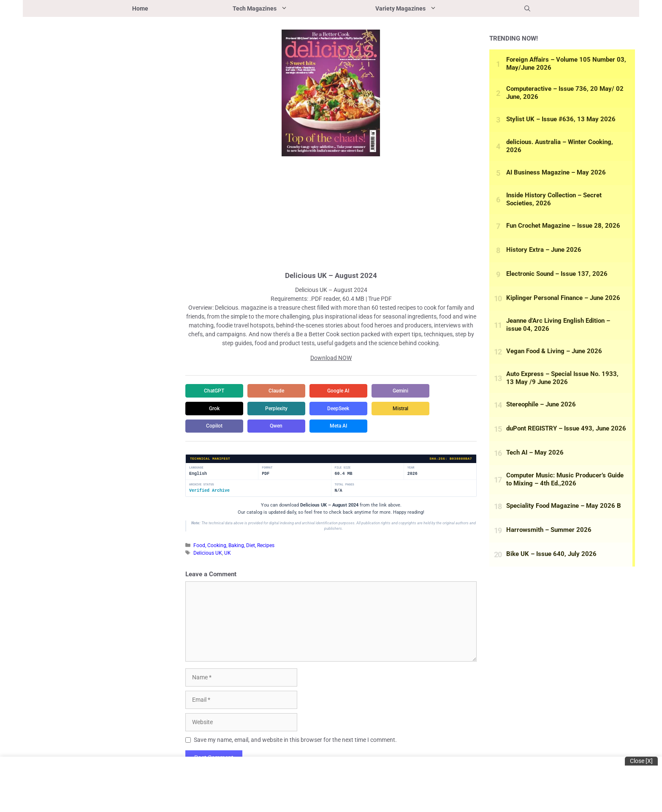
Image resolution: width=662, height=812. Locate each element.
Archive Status (202, 485)
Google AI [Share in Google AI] (342, 391)
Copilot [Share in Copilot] (215, 426)
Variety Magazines (429, 8)
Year (411, 468)
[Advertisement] (331, 213)
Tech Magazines (283, 8)
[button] (527, 8)
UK (228, 553)
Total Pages (345, 485)
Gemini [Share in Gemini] (405, 391)
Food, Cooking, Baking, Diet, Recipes (234, 546)
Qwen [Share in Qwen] (278, 426)
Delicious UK (208, 553)
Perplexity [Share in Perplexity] (278, 409)
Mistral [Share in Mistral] (405, 409)
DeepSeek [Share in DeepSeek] (342, 409)
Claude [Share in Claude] (278, 391)
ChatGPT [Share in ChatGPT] (215, 391)
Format (267, 468)
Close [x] (641, 761)
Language (196, 468)
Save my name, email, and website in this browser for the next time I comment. (295, 740)
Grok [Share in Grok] (215, 409)
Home (140, 8)
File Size (343, 468)
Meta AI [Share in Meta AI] (342, 426)
